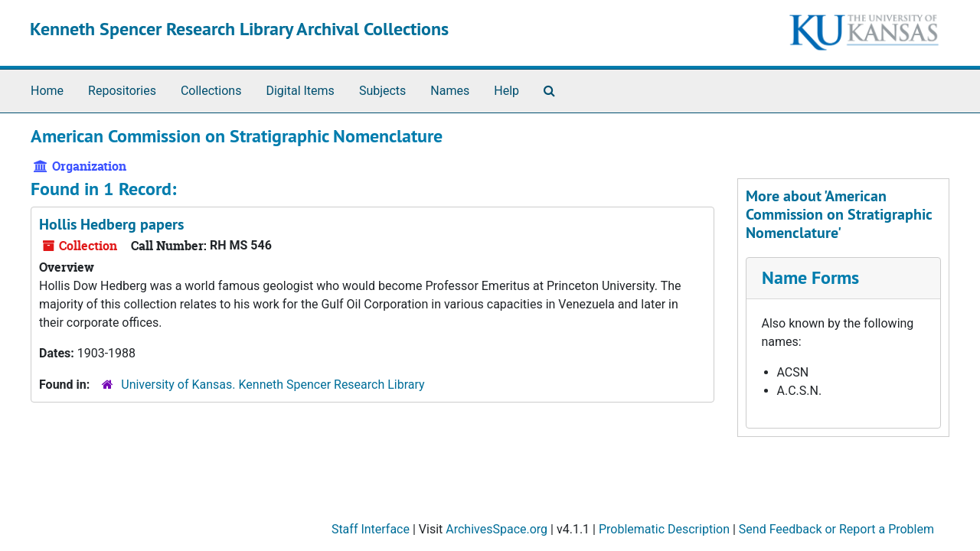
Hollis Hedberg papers (111, 224)
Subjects (382, 91)
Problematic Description (664, 529)
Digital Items (300, 91)
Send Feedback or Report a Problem (836, 529)
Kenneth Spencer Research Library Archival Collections (239, 29)
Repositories (122, 91)
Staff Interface (371, 529)
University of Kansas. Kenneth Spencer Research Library (273, 385)
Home (47, 91)
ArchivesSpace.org (497, 529)
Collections (211, 91)
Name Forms (810, 277)
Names (450, 91)
